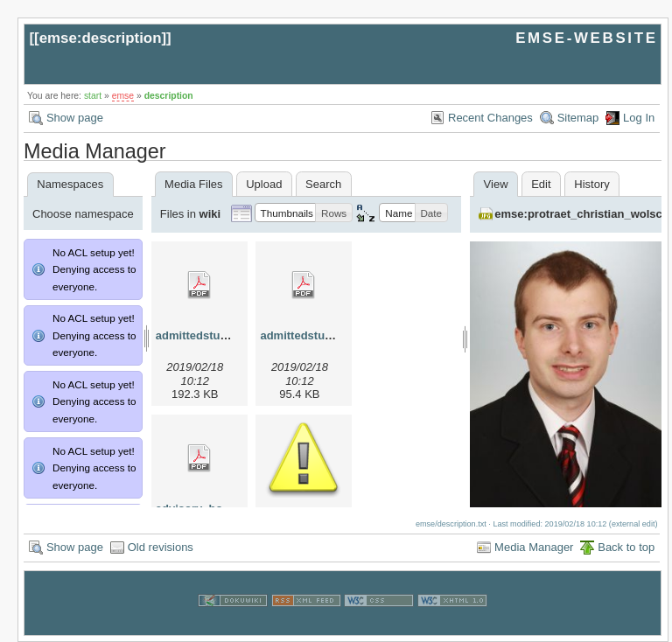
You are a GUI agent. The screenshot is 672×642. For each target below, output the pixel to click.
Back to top (626, 547)
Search (323, 184)
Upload (264, 184)
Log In (639, 118)
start (93, 96)
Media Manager (534, 547)
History (591, 184)
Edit (541, 184)
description (169, 96)
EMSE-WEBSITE (586, 38)
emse (123, 96)
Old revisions (161, 547)
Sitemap (578, 118)
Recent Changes (490, 118)
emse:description (101, 38)
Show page (75, 118)
